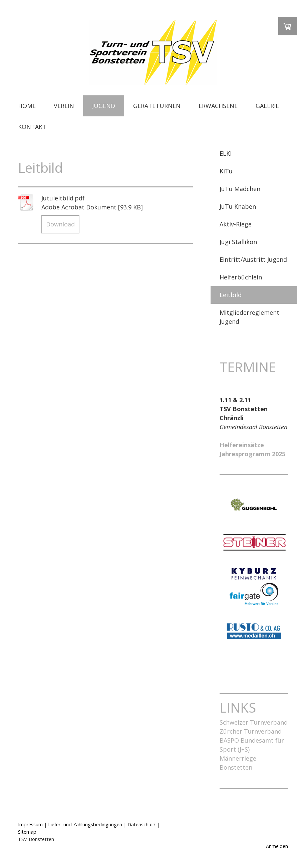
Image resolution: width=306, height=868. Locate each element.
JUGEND (104, 106)
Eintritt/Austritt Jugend (253, 259)
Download (60, 224)
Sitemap (27, 832)
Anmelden (277, 846)
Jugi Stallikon (238, 242)
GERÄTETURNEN (157, 106)
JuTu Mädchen (240, 189)
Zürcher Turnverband (251, 731)
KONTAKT (32, 127)
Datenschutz (141, 824)
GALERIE (267, 106)
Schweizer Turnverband (254, 722)
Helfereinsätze (242, 445)
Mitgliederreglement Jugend (249, 317)
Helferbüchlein (241, 277)
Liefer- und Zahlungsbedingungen (85, 824)
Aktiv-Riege (236, 224)
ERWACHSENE (218, 106)
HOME (27, 106)
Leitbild (231, 295)
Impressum (30, 824)
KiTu (226, 171)
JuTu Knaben (238, 206)
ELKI (226, 153)
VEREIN (64, 106)
